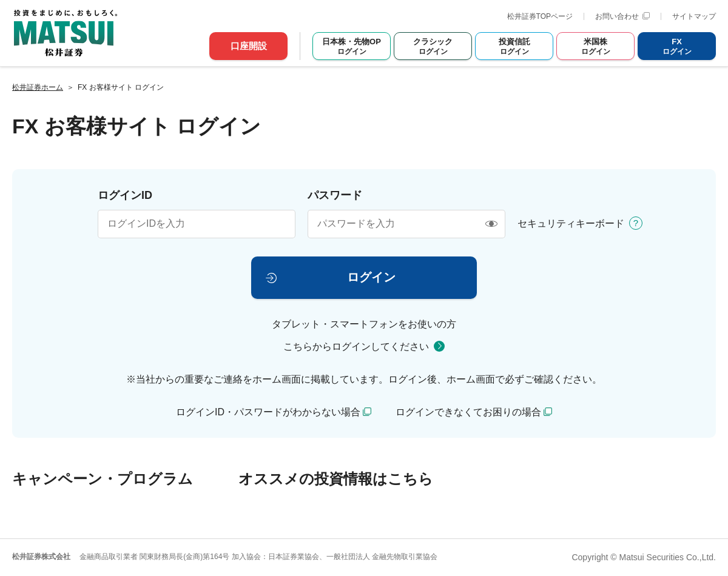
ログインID (125, 195)
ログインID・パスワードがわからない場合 (268, 412)
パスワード (335, 195)
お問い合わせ (622, 16)
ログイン (371, 277)
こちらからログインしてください (356, 347)
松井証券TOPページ (540, 16)
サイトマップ (694, 16)
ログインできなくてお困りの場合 (468, 412)
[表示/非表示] (491, 224)
